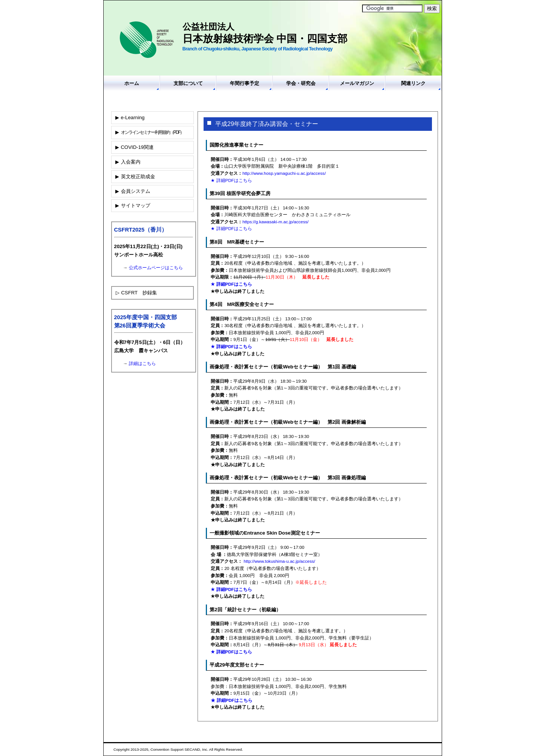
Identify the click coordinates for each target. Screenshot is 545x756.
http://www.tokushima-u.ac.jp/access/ (279, 561)
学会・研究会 (301, 83)
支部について (188, 83)
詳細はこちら (142, 364)
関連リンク (413, 83)
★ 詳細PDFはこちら (231, 180)
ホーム (132, 83)
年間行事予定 (245, 83)
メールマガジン (357, 83)
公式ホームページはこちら (156, 268)
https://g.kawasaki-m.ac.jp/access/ (275, 222)
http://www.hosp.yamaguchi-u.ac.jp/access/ (284, 173)
